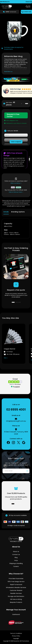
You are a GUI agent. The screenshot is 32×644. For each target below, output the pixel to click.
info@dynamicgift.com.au (16, 421)
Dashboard (16, 614)
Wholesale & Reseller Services (16, 587)
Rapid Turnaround (16, 585)
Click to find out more (15, 192)
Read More (7, 72)
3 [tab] (29, 162)
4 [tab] (20, 302)
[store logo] (7, 7)
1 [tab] (24, 104)
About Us (16, 552)
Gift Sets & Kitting (16, 599)
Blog (16, 557)
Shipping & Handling (16, 563)
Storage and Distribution (16, 596)
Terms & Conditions (16, 633)
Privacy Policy (16, 636)
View (5, 358)
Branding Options (18, 212)
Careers (16, 566)
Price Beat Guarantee (16, 579)
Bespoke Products (16, 602)
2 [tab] (27, 104)
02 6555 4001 (27, 12)
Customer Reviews (16, 590)
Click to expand (16, 142)
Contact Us (16, 555)
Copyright (16, 638)
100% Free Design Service (16, 582)
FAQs (16, 560)
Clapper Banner (10, 349)
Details (6, 212)
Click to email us (15, 183)
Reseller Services (16, 593)
